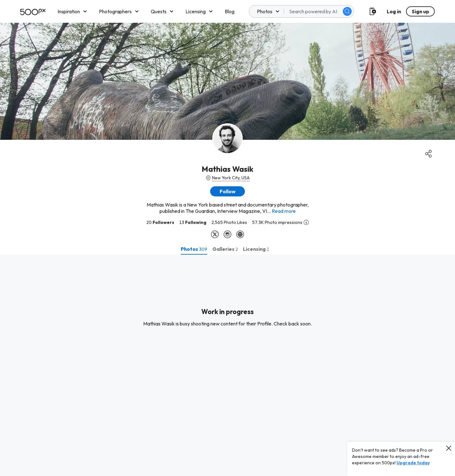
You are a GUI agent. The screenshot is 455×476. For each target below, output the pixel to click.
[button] (227, 191)
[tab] (194, 249)
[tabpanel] (227, 365)
